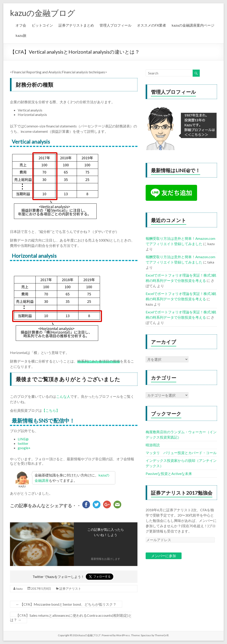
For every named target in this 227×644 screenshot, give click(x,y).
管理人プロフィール (115, 25)
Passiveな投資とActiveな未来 (169, 473)
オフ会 (21, 25)
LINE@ (23, 439)
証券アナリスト (70, 588)
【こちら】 (51, 410)
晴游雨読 (153, 445)
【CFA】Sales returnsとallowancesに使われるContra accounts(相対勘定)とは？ (71, 618)
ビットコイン (42, 25)
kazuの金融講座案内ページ (193, 25)
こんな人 (63, 396)
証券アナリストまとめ (76, 25)
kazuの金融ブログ (43, 13)
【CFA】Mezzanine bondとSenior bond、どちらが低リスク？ (66, 604)
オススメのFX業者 (152, 25)
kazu (20, 588)
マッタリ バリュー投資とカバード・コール (181, 453)
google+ (24, 448)
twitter (23, 443)
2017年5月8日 (41, 588)
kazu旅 (21, 35)
